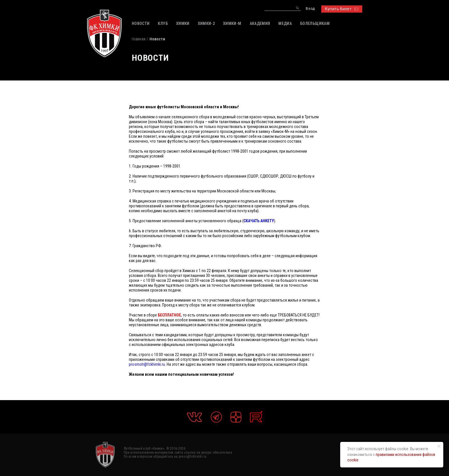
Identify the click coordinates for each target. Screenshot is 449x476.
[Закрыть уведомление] (439, 446)
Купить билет (342, 9)
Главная (139, 39)
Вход (310, 9)
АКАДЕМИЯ (260, 23)
